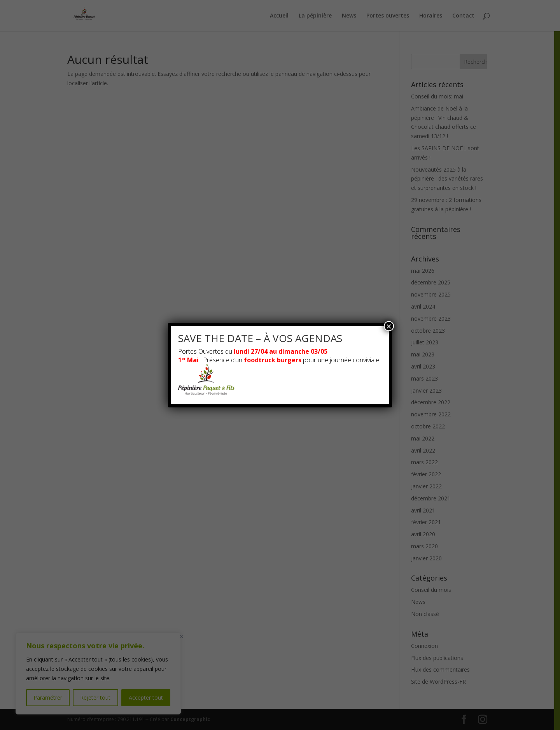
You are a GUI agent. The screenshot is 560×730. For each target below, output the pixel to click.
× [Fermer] (389, 326)
